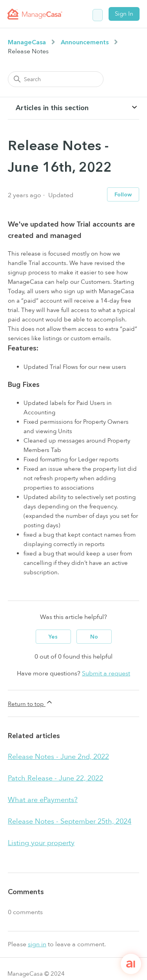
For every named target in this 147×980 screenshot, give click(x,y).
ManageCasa (27, 42)
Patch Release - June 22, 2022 (55, 778)
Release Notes (28, 51)
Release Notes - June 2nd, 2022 (58, 757)
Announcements (85, 42)
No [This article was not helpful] (94, 637)
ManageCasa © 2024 (36, 974)
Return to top (31, 703)
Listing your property (41, 843)
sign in (37, 944)
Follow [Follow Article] (123, 195)
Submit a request (106, 673)
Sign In (124, 14)
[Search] (56, 79)
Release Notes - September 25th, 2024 (70, 821)
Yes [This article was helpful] (53, 637)
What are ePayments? (43, 800)
